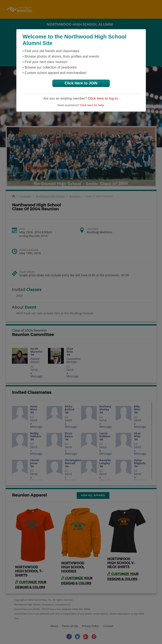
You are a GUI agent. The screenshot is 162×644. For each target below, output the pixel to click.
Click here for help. (92, 105)
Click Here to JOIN (81, 83)
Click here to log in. (103, 98)
